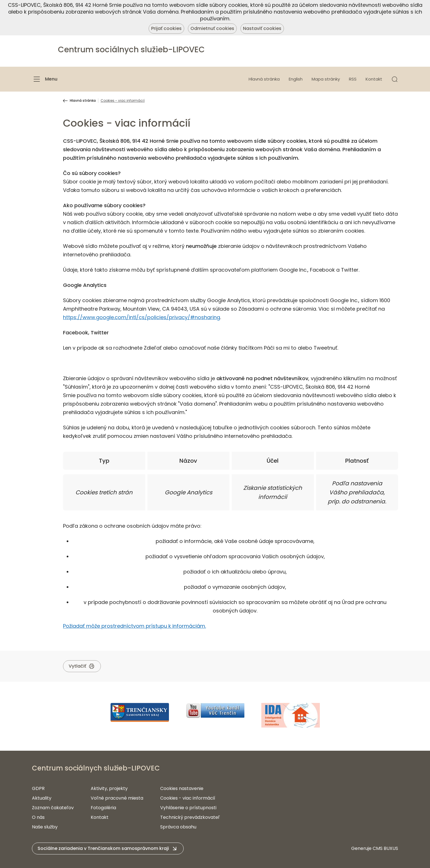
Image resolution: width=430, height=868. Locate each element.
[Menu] (45, 79)
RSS (353, 79)
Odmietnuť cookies (212, 28)
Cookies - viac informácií (188, 798)
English (296, 79)
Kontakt (374, 79)
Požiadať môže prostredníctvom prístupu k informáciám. (134, 626)
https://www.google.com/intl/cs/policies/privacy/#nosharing (142, 317)
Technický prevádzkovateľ (190, 817)
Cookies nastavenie (182, 788)
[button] (395, 79)
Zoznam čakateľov (53, 808)
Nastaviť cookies (262, 28)
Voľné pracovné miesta (117, 798)
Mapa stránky (326, 79)
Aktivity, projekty (109, 788)
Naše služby (45, 827)
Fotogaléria (103, 808)
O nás (38, 817)
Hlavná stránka (264, 79)
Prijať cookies (166, 28)
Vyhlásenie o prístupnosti (188, 808)
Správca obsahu (178, 827)
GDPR (38, 788)
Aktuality (42, 798)
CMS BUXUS (385, 848)
